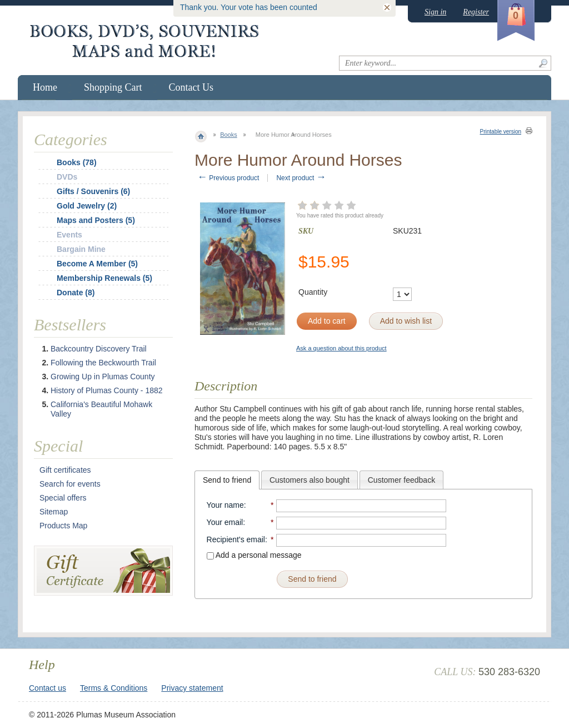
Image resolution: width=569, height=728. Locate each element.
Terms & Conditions (114, 688)
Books (229, 135)
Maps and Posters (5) (96, 220)
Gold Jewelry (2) (87, 206)
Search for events (70, 484)
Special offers (63, 498)
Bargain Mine (81, 249)
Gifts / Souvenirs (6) (93, 191)
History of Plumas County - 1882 (107, 390)
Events (69, 235)
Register (476, 12)
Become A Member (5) (97, 264)
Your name (225, 505)
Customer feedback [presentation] (401, 480)
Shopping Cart (113, 87)
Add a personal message (254, 555)
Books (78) (77, 162)
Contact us (48, 688)
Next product (301, 178)
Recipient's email (236, 539)
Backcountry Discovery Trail (99, 349)
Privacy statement (192, 688)
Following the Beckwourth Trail (103, 363)
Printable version (501, 132)
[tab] (227, 480)
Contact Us (191, 87)
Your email (225, 522)
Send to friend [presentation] (227, 480)
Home (45, 87)
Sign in (435, 12)
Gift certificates (65, 470)
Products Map (63, 526)
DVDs (67, 177)
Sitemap (54, 512)
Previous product (228, 178)
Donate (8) (76, 293)
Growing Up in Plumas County (103, 377)
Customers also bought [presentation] (310, 480)
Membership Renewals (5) (104, 278)
